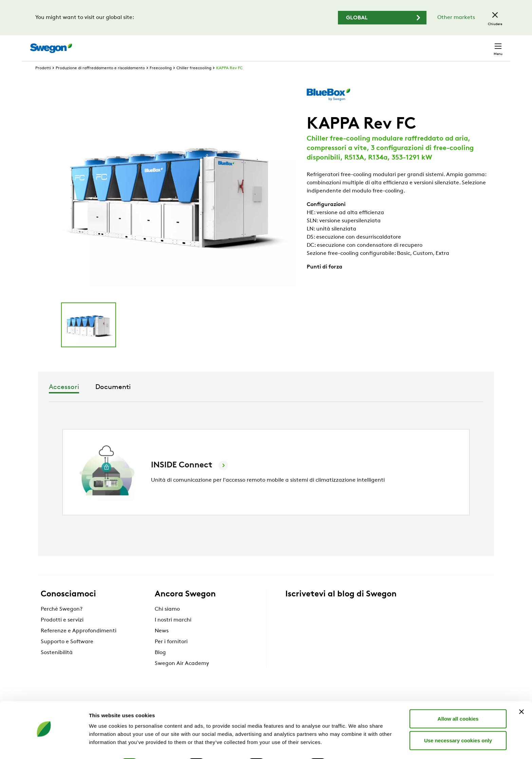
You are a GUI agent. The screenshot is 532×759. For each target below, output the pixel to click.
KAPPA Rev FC (229, 81)
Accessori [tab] (240, 400)
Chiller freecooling (194, 81)
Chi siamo (167, 622)
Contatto (485, 45)
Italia (453, 45)
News (162, 644)
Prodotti (43, 81)
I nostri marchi (173, 633)
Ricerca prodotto (320, 44)
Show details (356, 746)
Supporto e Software (67, 654)
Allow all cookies (458, 700)
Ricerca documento (380, 45)
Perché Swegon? (62, 622)
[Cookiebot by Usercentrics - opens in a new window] (44, 746)
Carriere (425, 45)
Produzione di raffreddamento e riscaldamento (100, 81)
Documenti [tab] (289, 400)
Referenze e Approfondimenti (79, 644)
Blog (160, 665)
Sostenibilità (57, 665)
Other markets (456, 18)
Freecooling (161, 81)
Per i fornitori (171, 654)
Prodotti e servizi (62, 633)
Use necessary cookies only (458, 722)
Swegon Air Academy (182, 676)
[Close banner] (521, 693)
